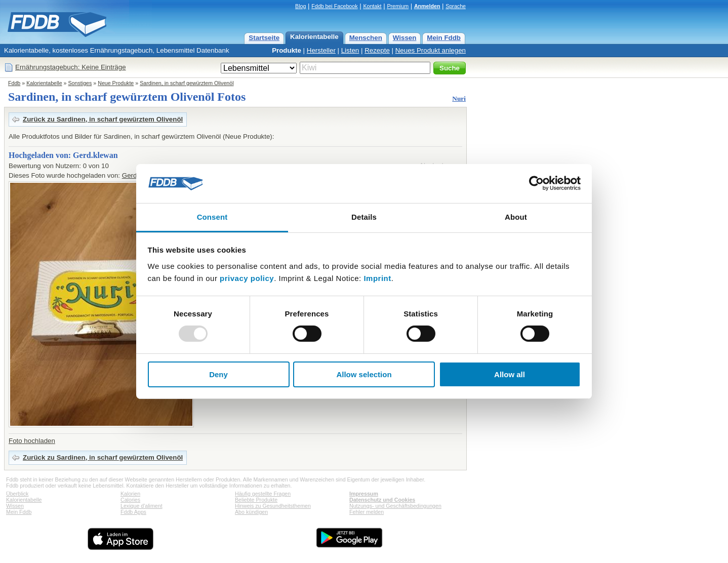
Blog (300, 6)
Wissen (405, 38)
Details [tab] (364, 217)
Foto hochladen (32, 441)
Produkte (287, 50)
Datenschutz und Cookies (382, 500)
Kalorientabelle (314, 37)
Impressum (364, 494)
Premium (398, 6)
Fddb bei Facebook (334, 6)
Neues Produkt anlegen (431, 50)
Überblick (17, 494)
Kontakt (372, 6)
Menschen (366, 38)
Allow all (510, 374)
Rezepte (377, 50)
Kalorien (130, 494)
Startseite (264, 38)
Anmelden (427, 6)
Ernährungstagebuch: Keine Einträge (71, 67)
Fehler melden (367, 512)
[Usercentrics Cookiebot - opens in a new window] (536, 183)
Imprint (377, 278)
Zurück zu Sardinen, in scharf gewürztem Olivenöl (103, 119)
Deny (218, 374)
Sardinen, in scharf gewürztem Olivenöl (187, 83)
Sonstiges (80, 83)
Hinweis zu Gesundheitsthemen (273, 506)
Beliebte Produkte (256, 500)
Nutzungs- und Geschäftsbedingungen (395, 506)
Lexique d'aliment (141, 506)
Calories (130, 500)
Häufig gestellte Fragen (263, 494)
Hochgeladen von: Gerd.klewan (63, 155)
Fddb (14, 83)
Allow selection (364, 374)
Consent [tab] (212, 217)
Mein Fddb (444, 38)
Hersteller (321, 50)
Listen (350, 50)
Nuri (459, 98)
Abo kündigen (251, 512)
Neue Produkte (116, 83)
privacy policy (247, 278)
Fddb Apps (133, 512)
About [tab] (516, 217)
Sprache (456, 6)
